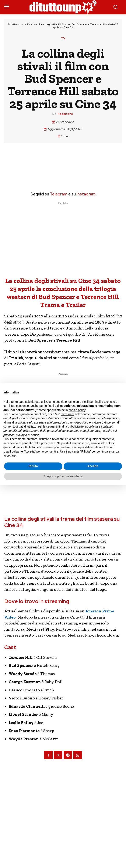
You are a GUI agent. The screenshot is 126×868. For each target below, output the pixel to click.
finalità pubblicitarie (71, 426)
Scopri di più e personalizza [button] (63, 476)
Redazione (65, 114)
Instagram (86, 194)
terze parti (67, 414)
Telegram (58, 194)
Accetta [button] (93, 466)
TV (28, 24)
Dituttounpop (16, 24)
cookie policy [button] (77, 410)
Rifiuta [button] (33, 466)
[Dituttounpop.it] (63, 7)
